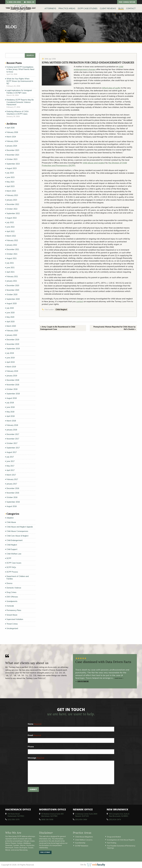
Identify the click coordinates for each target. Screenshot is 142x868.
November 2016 (13, 493)
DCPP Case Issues (14, 563)
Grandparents (12, 601)
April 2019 (11, 362)
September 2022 (13, 213)
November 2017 (13, 439)
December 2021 (13, 249)
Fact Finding (112, 843)
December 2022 (13, 204)
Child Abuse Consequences (17, 531)
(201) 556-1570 (13, 819)
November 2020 (13, 290)
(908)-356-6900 (14, 2)
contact (80, 301)
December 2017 (13, 434)
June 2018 (11, 407)
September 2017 (13, 448)
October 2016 (12, 497)
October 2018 (12, 389)
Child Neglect (61, 310)
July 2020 (10, 308)
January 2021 (12, 281)
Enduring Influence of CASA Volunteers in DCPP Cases (18, 113)
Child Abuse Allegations (84, 837)
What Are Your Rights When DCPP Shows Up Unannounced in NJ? (20, 81)
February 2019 (12, 371)
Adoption (10, 518)
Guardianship (80, 843)
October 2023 (12, 159)
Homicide (10, 606)
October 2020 (12, 295)
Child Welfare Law (14, 554)
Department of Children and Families (18, 578)
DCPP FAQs (11, 567)
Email (34, 735)
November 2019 (13, 344)
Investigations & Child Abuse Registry (121, 840)
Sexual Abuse (12, 615)
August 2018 (12, 398)
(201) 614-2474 (115, 819)
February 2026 (12, 132)
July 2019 (10, 353)
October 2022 (12, 209)
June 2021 (11, 268)
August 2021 (12, 258)
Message (36, 758)
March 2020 (11, 326)
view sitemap (45, 852)
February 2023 (12, 195)
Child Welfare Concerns (84, 840)
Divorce (9, 583)
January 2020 (12, 335)
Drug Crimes (11, 592)
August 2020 (12, 303)
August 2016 (12, 506)
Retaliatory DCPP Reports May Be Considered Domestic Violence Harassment (20, 102)
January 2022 (12, 245)
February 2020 (12, 331)
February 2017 (12, 479)
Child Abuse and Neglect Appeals (20, 527)
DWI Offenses (12, 597)
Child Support (12, 549)
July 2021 (10, 263)
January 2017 (12, 484)
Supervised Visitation (15, 619)
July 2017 (10, 457)
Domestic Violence (14, 588)
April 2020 (11, 322)
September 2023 (13, 164)
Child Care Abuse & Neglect (17, 536)
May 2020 (10, 317)
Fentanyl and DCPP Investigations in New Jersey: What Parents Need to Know (20, 69)
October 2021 (12, 254)
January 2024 (12, 146)
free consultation (127, 2)
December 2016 (13, 488)
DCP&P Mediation (82, 846)
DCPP (9, 558)
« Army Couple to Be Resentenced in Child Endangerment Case (58, 328)
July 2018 (10, 403)
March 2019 (11, 367)
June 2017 (11, 461)
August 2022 (12, 218)
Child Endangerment (15, 540)
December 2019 (13, 340)
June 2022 (11, 227)
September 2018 (13, 394)
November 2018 (13, 385)
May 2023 (10, 182)
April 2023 (11, 186)
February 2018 (12, 425)
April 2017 (11, 470)
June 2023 (11, 177)
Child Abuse (11, 522)
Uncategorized (12, 628)
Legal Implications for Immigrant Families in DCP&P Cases (19, 92)
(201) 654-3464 (81, 819)
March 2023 (11, 191)
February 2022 (12, 240)
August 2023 (12, 168)
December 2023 (13, 150)
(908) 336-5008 (47, 819)
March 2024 (11, 137)
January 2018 (12, 430)
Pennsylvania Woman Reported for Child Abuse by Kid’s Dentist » (115, 328)
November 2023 (13, 155)
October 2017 (12, 443)
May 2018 (10, 412)
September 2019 (13, 349)
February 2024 (12, 141)
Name (35, 724)
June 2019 (11, 358)
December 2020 (13, 286)
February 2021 (12, 277)
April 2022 (11, 231)
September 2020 (13, 299)
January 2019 (12, 376)
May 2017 (10, 466)
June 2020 (11, 313)
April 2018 (11, 416)
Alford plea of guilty (111, 88)
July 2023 (10, 173)
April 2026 (11, 128)
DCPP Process (12, 572)
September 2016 (13, 502)
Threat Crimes (12, 624)
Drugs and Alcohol (114, 837)
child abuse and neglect (94, 163)
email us (29, 2)
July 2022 (10, 222)
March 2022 (11, 236)
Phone (31, 747)
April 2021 (11, 272)
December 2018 (13, 380)
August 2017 (12, 452)
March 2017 (11, 475)
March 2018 (11, 421)
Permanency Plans (14, 610)
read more (119, 678)
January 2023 (12, 200)
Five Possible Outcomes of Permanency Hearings (121, 847)
